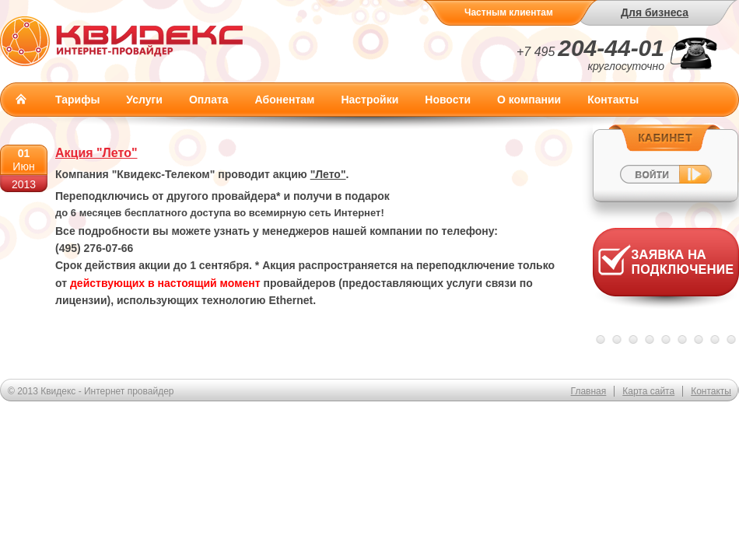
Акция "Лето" (96, 153)
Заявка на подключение (666, 272)
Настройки (369, 100)
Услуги (144, 100)
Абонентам (285, 100)
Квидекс (122, 41)
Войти (665, 163)
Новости (448, 100)
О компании (529, 100)
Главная (21, 99)
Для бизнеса (655, 12)
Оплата (209, 100)
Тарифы (77, 100)
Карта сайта (648, 391)
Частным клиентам (509, 12)
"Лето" (328, 174)
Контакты (613, 100)
